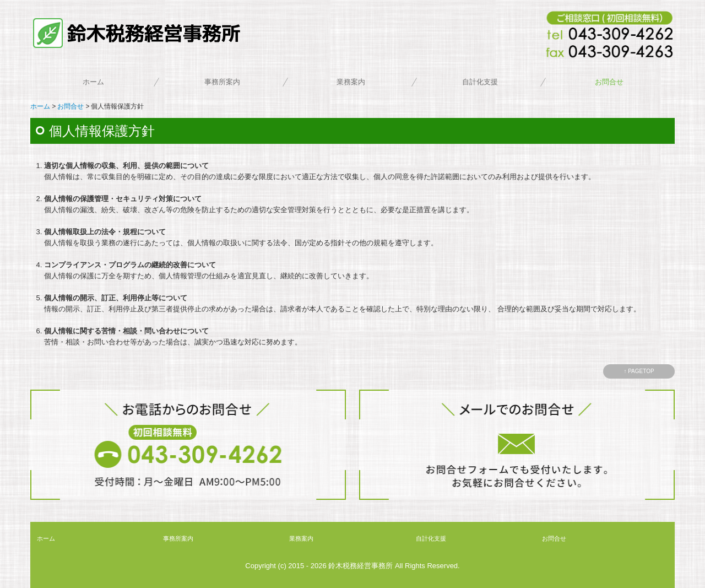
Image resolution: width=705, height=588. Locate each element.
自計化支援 (480, 82)
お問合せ (609, 82)
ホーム (93, 82)
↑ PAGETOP (639, 371)
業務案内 (351, 82)
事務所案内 (222, 82)
